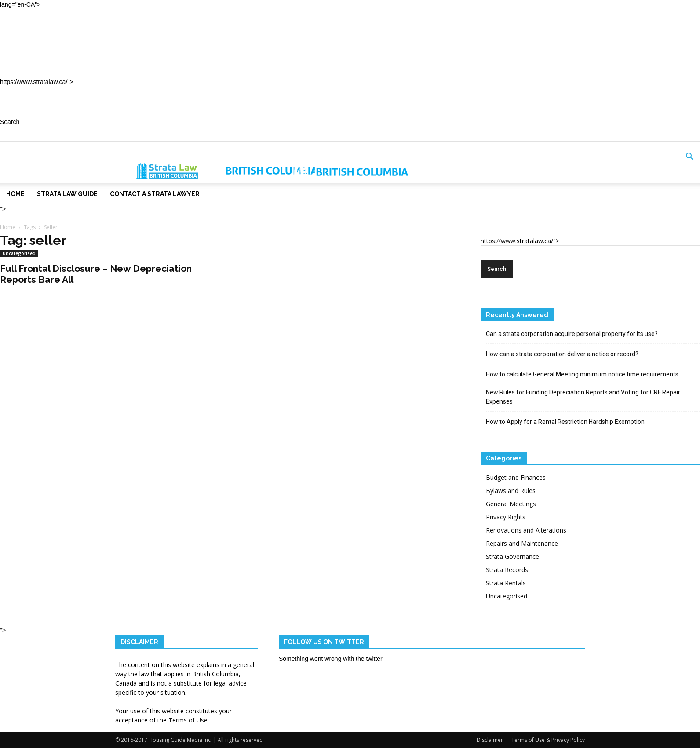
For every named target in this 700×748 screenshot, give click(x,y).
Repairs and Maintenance (522, 543)
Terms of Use (188, 720)
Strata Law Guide (54, 48)
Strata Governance (512, 556)
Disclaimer (490, 740)
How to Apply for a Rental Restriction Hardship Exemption (565, 422)
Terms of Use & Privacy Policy (548, 740)
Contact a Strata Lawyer (70, 68)
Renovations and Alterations (526, 530)
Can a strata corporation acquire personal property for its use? (572, 334)
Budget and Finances (516, 477)
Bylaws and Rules (511, 491)
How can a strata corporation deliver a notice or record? (562, 354)
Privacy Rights (506, 517)
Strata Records (507, 570)
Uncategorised (19, 253)
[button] (689, 163)
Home (28, 28)
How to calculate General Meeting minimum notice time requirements (582, 374)
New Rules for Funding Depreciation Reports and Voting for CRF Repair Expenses (583, 397)
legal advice (230, 683)
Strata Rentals (506, 583)
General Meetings (511, 504)
